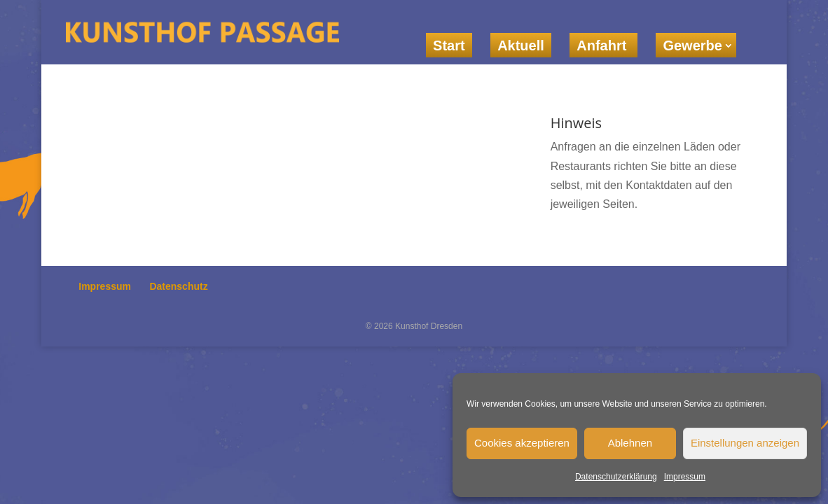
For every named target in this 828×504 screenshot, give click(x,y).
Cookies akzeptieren (522, 443)
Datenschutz (178, 286)
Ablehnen (630, 443)
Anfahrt (603, 45)
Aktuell (521, 45)
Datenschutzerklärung (616, 477)
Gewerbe (692, 45)
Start (449, 45)
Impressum (685, 477)
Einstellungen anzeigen (745, 443)
